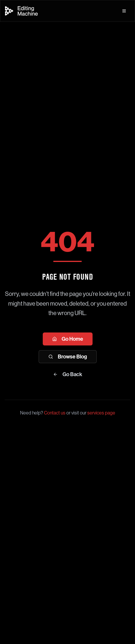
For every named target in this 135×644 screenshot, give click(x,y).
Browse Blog (68, 357)
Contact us (55, 413)
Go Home (68, 339)
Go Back (68, 374)
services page (101, 413)
